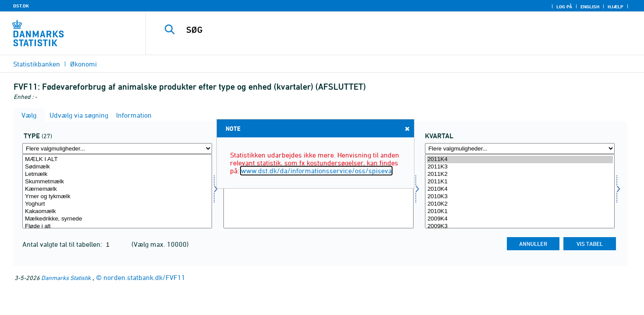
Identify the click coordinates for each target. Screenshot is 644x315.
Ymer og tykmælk (117, 197)
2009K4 (520, 219)
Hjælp (616, 7)
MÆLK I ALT (117, 159)
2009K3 (520, 226)
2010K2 (520, 204)
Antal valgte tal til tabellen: (63, 244)
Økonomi (83, 64)
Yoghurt (117, 204)
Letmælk (117, 174)
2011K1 (520, 182)
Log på (564, 7)
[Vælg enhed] (318, 191)
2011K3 (520, 167)
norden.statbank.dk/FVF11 (144, 277)
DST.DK (21, 6)
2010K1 (520, 212)
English (590, 7)
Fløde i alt (117, 226)
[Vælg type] (117, 191)
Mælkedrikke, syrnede (117, 219)
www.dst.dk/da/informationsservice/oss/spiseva (316, 171)
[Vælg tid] (520, 191)
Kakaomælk (117, 212)
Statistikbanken (37, 64)
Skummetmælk (117, 182)
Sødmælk (117, 167)
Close (407, 128)
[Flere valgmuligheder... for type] (117, 149)
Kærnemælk (117, 189)
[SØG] (379, 30)
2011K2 (520, 174)
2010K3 (520, 197)
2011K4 (520, 159)
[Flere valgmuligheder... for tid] (520, 149)
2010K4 (520, 189)
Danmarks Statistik (66, 278)
